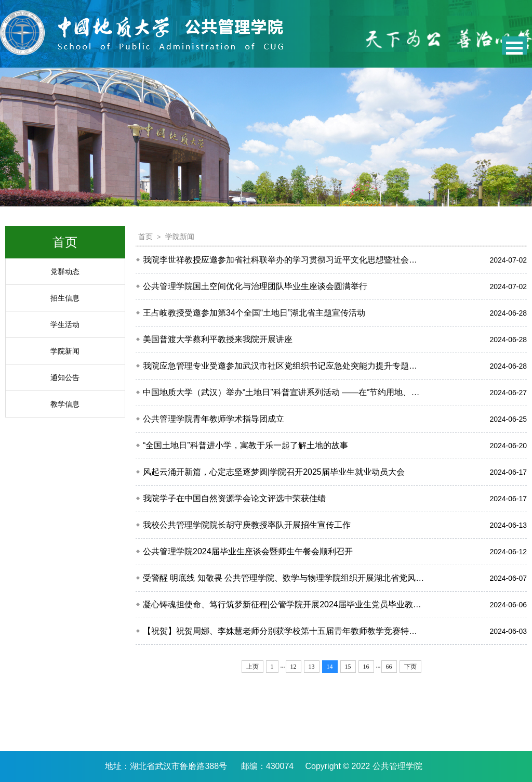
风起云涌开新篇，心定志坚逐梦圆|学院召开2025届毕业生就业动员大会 (274, 472)
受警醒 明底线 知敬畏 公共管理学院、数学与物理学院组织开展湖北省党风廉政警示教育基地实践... (284, 578)
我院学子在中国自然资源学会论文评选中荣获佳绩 (234, 498)
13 (312, 667)
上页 (252, 667)
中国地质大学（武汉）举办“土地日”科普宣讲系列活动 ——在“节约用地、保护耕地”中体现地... (284, 392)
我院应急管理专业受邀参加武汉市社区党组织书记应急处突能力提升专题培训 (284, 366)
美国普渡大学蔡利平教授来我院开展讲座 (218, 339)
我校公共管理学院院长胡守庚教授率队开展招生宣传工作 (247, 525)
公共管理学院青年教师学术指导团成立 (214, 419)
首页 (145, 237)
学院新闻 (65, 351)
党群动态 (65, 271)
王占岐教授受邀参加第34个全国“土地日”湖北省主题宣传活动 (254, 313)
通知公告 (65, 377)
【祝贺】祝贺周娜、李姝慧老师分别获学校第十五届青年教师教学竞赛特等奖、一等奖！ (284, 631)
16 (366, 667)
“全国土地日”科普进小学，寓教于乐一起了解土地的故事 (245, 445)
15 (348, 667)
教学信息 (65, 404)
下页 (410, 667)
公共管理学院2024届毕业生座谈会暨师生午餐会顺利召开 (248, 551)
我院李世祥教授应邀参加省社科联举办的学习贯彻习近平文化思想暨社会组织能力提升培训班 (284, 260)
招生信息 (65, 298)
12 (294, 667)
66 (389, 667)
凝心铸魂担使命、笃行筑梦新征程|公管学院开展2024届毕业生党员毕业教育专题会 (284, 604)
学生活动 (65, 324)
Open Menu (514, 45)
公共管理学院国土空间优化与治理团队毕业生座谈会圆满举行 (255, 286)
